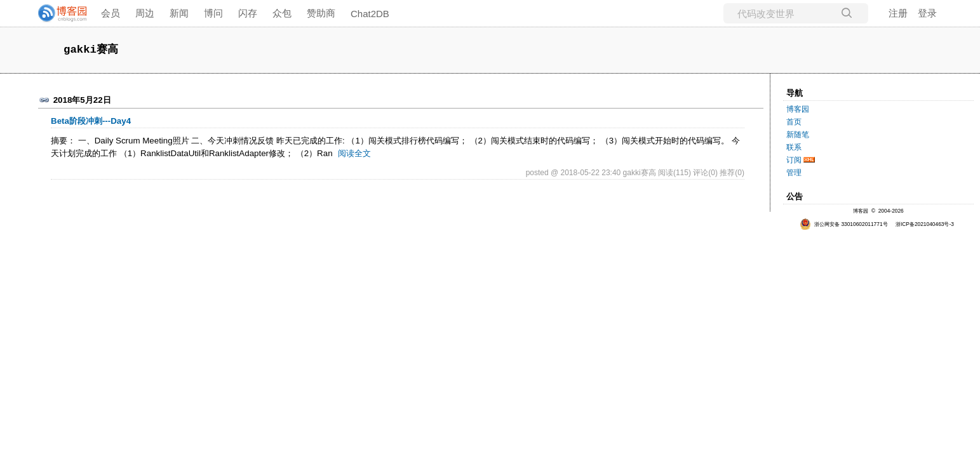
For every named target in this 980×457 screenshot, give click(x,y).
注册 (898, 13)
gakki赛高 (91, 50)
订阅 (794, 160)
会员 (111, 13)
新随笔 (798, 135)
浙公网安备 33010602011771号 (844, 224)
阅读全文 (354, 153)
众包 (282, 13)
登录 (927, 13)
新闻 (179, 13)
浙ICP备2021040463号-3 (925, 224)
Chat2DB (370, 14)
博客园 (798, 109)
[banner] (57, 13)
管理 (794, 173)
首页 (794, 122)
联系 (794, 147)
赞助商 (321, 13)
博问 (213, 13)
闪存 (248, 13)
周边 (145, 13)
